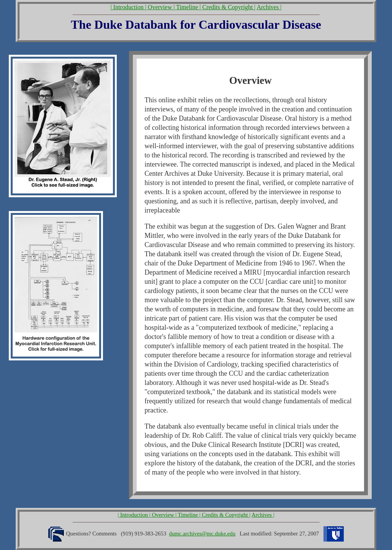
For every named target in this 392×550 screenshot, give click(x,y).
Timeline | (189, 7)
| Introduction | (129, 7)
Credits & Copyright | (229, 7)
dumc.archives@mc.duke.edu (202, 534)
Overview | (162, 7)
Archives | (269, 7)
